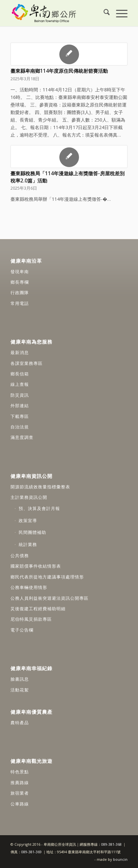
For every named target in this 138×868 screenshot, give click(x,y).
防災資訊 (20, 395)
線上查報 (20, 384)
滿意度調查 (22, 437)
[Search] (103, 13)
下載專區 (20, 416)
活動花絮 (20, 690)
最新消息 (20, 352)
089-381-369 (31, 852)
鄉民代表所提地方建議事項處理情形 (47, 577)
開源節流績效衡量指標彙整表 (40, 487)
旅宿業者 (20, 793)
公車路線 (20, 804)
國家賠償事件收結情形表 (36, 566)
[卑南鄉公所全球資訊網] (57, 13)
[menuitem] (103, 13)
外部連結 (20, 406)
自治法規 (20, 427)
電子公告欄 (22, 630)
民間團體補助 (32, 532)
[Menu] (118, 13)
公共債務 (20, 556)
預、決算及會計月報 (39, 508)
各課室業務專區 (27, 363)
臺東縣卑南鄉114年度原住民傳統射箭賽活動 (59, 71)
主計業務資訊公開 (29, 497)
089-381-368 (112, 844)
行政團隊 (20, 292)
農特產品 (20, 723)
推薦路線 (20, 783)
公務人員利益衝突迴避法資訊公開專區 (49, 598)
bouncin (120, 859)
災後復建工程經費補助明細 (38, 609)
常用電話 (20, 303)
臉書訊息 (20, 679)
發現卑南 (20, 272)
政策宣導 (28, 520)
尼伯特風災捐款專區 (31, 619)
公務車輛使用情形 (29, 587)
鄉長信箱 (20, 374)
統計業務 (28, 544)
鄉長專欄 (20, 282)
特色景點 (20, 772)
